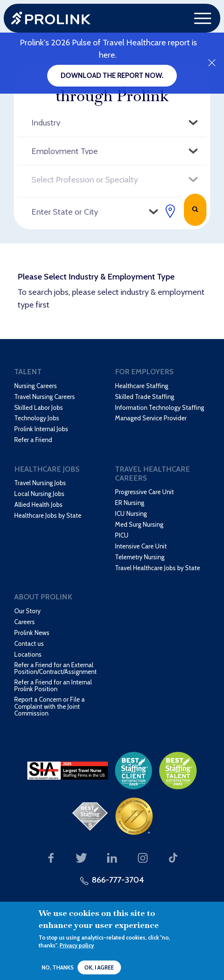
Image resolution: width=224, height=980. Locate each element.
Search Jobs (195, 210)
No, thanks (57, 968)
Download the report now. (112, 75)
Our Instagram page (143, 858)
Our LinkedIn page (112, 858)
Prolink (51, 18)
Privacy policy (77, 946)
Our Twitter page (81, 858)
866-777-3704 (118, 880)
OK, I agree (99, 968)
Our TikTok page (173, 858)
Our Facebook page (51, 858)
